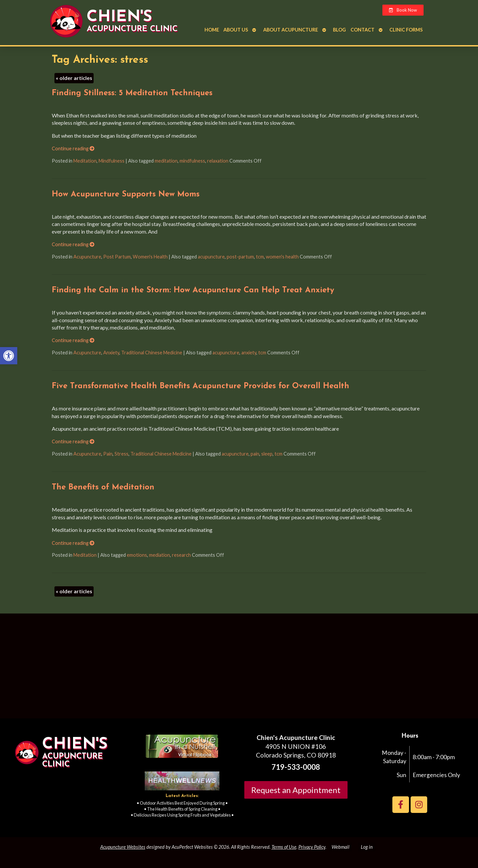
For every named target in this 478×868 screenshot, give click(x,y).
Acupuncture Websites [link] (123, 847)
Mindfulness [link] (112, 161)
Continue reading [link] (73, 148)
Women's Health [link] (150, 257)
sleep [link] (267, 454)
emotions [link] (137, 555)
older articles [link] (74, 78)
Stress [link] (121, 454)
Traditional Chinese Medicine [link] (152, 353)
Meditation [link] (85, 161)
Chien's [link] (119, 17)
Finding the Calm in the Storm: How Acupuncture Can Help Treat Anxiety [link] (193, 290)
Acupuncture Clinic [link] (132, 29)
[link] (9, 356)
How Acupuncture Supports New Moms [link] (126, 194)
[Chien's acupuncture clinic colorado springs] (239, 669)
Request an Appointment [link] (296, 790)
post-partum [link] (240, 257)
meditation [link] (166, 161)
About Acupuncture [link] (291, 30)
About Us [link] (236, 30)
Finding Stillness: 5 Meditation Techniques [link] (132, 93)
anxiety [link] (249, 353)
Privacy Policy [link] (312, 847)
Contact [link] (362, 30)
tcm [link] (260, 257)
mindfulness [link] (192, 161)
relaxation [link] (218, 161)
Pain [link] (108, 454)
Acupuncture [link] (87, 257)
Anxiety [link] (111, 353)
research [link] (181, 555)
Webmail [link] (340, 847)
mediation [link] (159, 555)
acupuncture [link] (211, 257)
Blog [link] (339, 30)
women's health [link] (282, 257)
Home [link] (212, 30)
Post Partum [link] (117, 257)
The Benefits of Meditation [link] (103, 487)
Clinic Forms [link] (406, 30)
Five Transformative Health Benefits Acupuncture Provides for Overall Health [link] (200, 386)
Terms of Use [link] (284, 847)
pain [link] (255, 454)
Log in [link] (367, 847)
